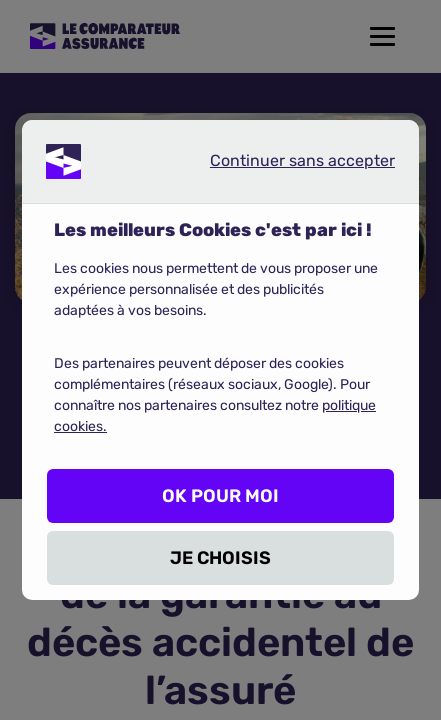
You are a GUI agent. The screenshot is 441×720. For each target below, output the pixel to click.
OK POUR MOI (220, 496)
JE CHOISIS (220, 558)
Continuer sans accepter (286, 165)
